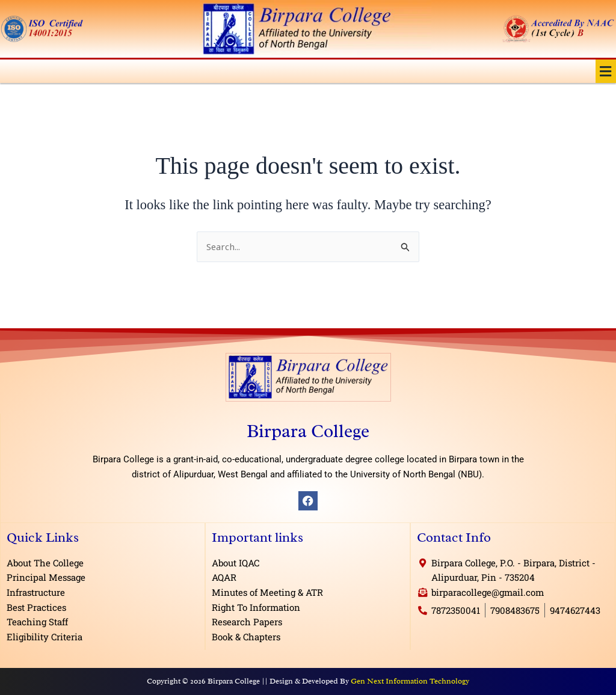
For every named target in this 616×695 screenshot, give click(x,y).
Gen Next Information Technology (410, 681)
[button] (606, 71)
